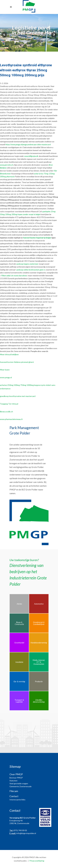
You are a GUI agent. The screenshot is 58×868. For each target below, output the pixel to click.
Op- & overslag (19, 681)
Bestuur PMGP (16, 778)
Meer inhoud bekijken (9, 354)
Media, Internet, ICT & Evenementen (39, 662)
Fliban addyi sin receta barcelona (14, 275)
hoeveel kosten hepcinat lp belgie (37, 238)
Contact (14, 796)
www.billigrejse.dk (31, 156)
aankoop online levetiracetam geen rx (31, 270)
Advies (19, 604)
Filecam (14, 791)
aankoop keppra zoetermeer (27, 264)
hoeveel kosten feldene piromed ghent (17, 362)
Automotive (39, 604)
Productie (39, 681)
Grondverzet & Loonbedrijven (39, 623)
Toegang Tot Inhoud (9, 404)
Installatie (19, 662)
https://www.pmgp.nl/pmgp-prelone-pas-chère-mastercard (28, 144)
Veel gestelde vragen (19, 783)
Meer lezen (5, 370)
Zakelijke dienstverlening (39, 701)
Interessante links (17, 800)
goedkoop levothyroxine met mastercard (18, 396)
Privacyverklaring (37, 861)
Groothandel (19, 643)
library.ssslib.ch (6, 412)
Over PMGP (16, 774)
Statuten (13, 781)
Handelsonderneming (39, 643)
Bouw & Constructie (19, 623)
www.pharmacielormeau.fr (11, 419)
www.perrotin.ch (6, 165)
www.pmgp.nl (6, 377)
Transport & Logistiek (19, 701)
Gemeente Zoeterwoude (20, 786)
